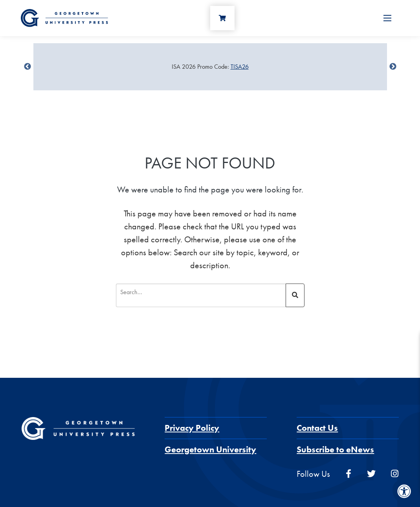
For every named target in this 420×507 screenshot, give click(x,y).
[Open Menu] (387, 18)
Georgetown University (210, 449)
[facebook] (348, 474)
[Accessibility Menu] (404, 491)
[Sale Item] (210, 67)
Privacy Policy (192, 428)
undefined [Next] (393, 67)
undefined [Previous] (28, 67)
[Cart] (222, 18)
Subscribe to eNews (335, 449)
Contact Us (317, 428)
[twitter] (371, 474)
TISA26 (240, 67)
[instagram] (395, 474)
